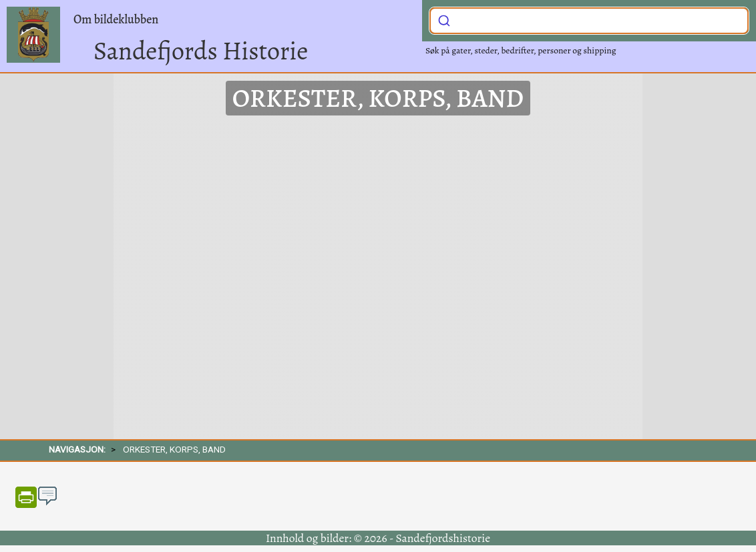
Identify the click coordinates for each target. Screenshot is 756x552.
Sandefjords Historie (201, 51)
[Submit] (444, 19)
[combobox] (589, 21)
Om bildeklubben (116, 19)
